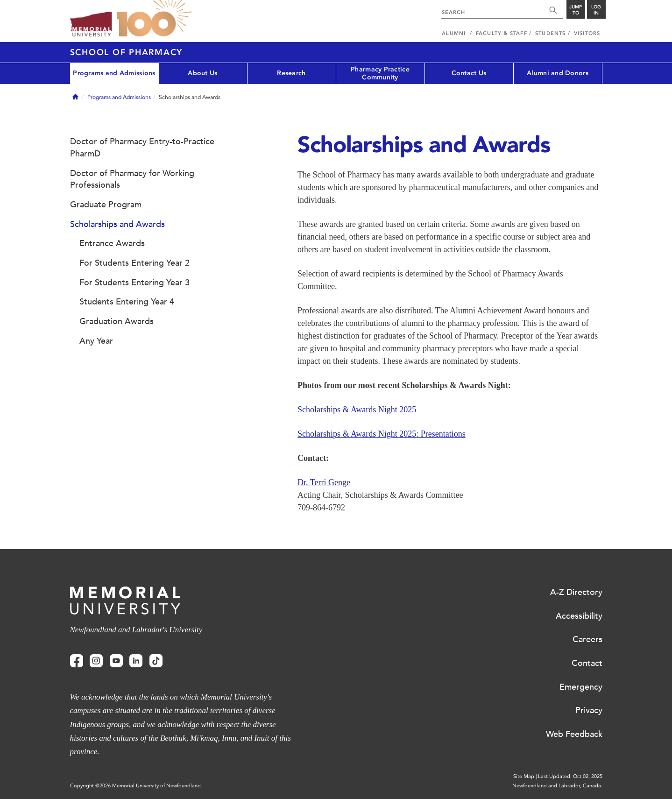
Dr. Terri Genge (324, 482)
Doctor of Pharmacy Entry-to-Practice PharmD (142, 148)
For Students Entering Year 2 (134, 263)
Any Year (96, 341)
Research (291, 73)
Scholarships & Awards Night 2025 (357, 410)
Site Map (524, 776)
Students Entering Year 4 (127, 302)
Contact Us (469, 73)
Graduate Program (106, 205)
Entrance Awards (112, 243)
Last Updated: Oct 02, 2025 (570, 776)
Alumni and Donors (558, 73)
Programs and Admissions (114, 73)
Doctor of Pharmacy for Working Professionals (132, 179)
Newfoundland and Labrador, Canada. (557, 786)
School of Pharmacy (127, 52)
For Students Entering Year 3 (134, 283)
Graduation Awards (117, 321)
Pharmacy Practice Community (380, 73)
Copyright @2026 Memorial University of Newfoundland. (136, 786)
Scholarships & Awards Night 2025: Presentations (382, 434)
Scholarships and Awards (117, 224)
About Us (202, 73)
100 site (154, 19)
